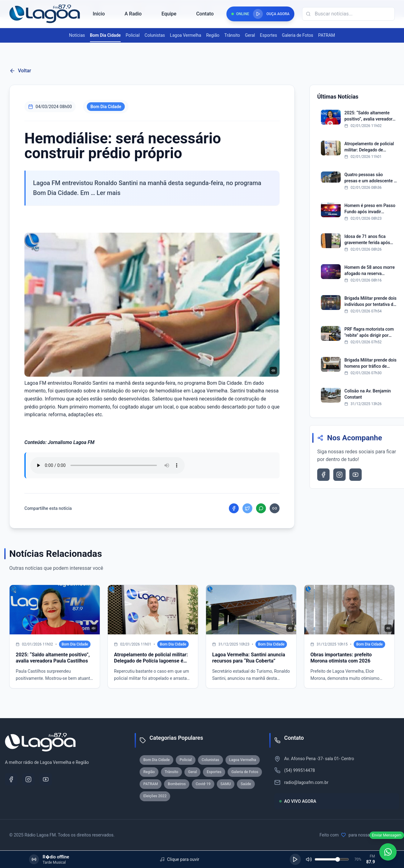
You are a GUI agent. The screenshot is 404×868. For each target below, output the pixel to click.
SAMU (226, 784)
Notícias (77, 35)
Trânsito (232, 35)
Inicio (99, 14)
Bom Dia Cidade (105, 36)
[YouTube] (46, 779)
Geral (250, 35)
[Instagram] (28, 779)
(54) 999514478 (300, 770)
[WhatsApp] (388, 852)
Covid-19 (203, 784)
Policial (133, 35)
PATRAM (326, 35)
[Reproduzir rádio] (258, 14)
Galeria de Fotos (298, 35)
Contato (205, 14)
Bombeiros (177, 784)
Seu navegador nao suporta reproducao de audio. (107, 465)
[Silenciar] (309, 859)
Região (213, 35)
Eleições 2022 (155, 796)
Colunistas (155, 35)
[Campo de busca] (348, 14)
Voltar (20, 71)
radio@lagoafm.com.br (306, 782)
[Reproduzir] (295, 859)
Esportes (269, 35)
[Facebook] (11, 779)
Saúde (246, 784)
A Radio (133, 14)
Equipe (169, 14)
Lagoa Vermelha (185, 35)
